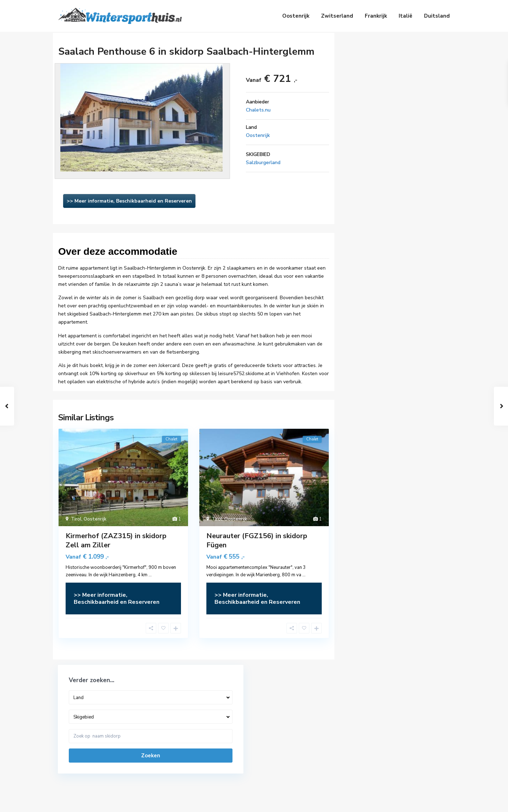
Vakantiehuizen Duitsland (287, 743)
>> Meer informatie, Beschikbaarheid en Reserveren (129, 201)
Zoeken (395, 124)
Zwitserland (337, 16)
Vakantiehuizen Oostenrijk (288, 722)
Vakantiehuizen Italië (282, 764)
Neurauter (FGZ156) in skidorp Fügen (257, 540)
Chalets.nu (258, 110)
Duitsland (437, 16)
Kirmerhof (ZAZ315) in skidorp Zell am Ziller (116, 540)
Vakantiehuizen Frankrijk (285, 754)
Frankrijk (376, 16)
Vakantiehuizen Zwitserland (289, 733)
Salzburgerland (263, 163)
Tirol (76, 519)
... (150, 575)
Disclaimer (411, 801)
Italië (406, 16)
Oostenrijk (296, 16)
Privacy (442, 801)
